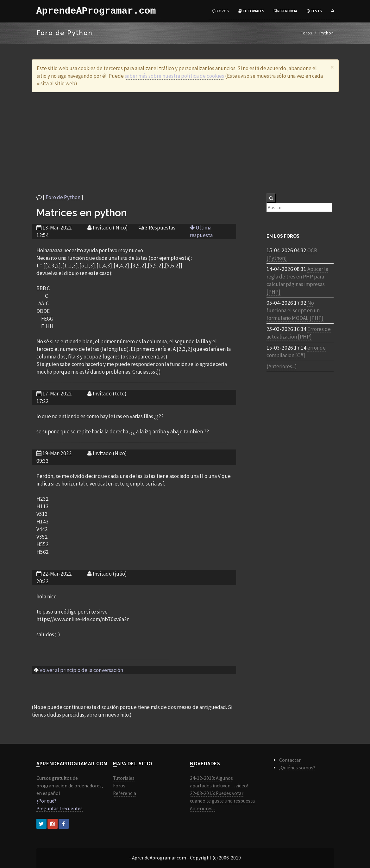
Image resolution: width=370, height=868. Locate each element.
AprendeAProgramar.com (96, 11)
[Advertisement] (185, 143)
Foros (221, 11)
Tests (314, 11)
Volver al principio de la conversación (81, 670)
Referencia (285, 11)
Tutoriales (251, 11)
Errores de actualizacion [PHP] (299, 333)
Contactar (290, 760)
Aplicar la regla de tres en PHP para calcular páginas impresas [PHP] (297, 280)
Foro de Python (63, 197)
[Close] (332, 67)
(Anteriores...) (282, 366)
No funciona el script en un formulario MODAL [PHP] (295, 310)
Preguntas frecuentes (60, 808)
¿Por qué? (46, 801)
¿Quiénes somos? (297, 768)
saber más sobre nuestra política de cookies (174, 76)
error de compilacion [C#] (296, 351)
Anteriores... (203, 808)
